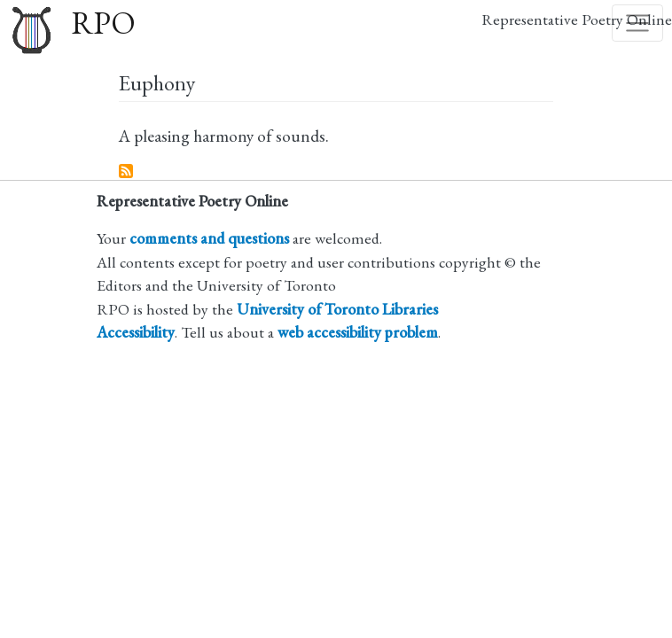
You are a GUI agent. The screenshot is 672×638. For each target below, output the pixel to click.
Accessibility (136, 332)
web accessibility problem (358, 332)
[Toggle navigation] (637, 23)
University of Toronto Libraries (337, 309)
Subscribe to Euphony (127, 172)
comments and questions (209, 238)
